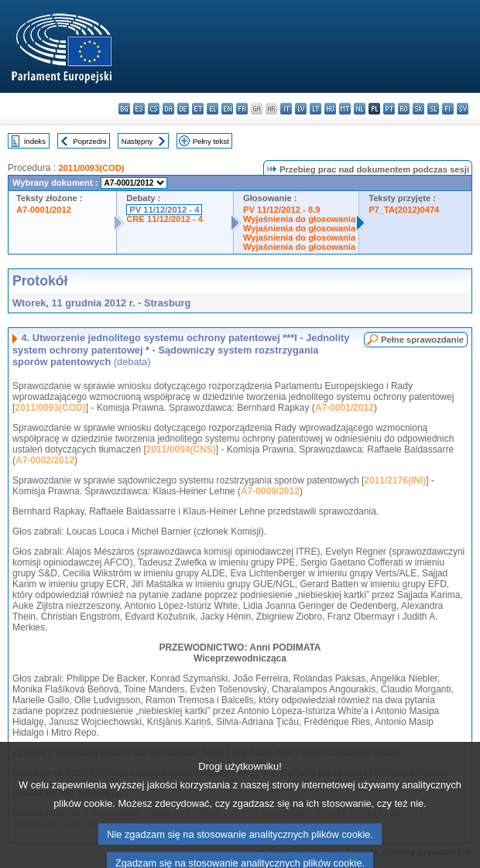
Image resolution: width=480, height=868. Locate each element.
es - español (139, 109)
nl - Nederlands (360, 109)
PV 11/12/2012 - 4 (164, 210)
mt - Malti (345, 109)
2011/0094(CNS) (181, 449)
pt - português (389, 109)
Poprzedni (89, 141)
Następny (137, 141)
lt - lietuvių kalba (315, 109)
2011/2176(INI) (395, 480)
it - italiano (286, 109)
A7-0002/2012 (45, 460)
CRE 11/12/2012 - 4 (165, 219)
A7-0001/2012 (44, 210)
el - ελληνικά (213, 109)
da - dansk (168, 109)
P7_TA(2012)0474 (404, 210)
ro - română (404, 109)
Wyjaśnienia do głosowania (299, 219)
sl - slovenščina (433, 109)
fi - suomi (448, 109)
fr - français (242, 109)
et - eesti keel (198, 109)
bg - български (124, 109)
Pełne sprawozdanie (422, 340)
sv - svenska (463, 109)
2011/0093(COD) (91, 168)
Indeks (35, 141)
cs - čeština (154, 109)
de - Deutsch (183, 109)
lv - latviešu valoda (301, 109)
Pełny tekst (211, 141)
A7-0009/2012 (270, 491)
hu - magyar (330, 109)
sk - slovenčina (418, 109)
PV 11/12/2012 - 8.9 (282, 210)
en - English (227, 109)
